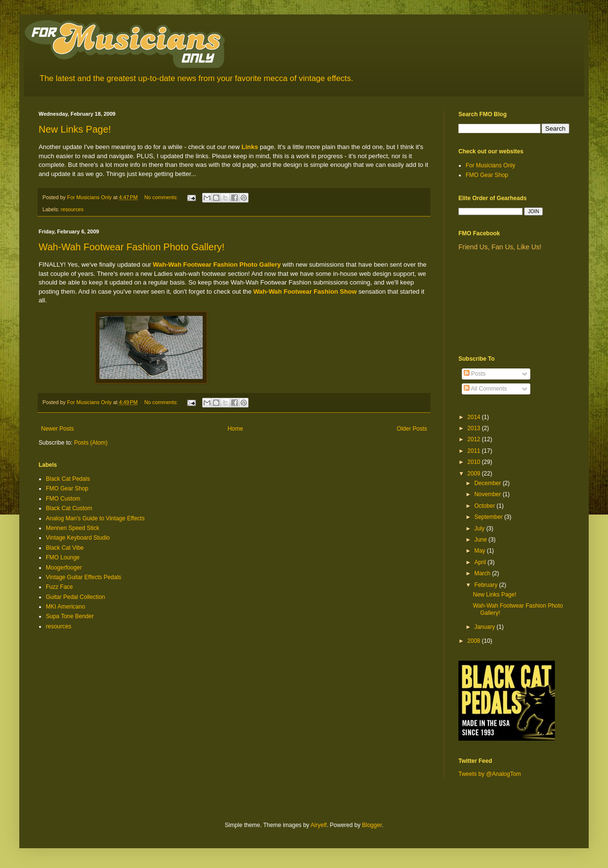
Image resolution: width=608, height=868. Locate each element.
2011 (475, 451)
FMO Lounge (63, 557)
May (481, 551)
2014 (475, 417)
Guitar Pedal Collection (76, 597)
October (485, 506)
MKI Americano (65, 607)
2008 (475, 641)
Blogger (372, 825)
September (489, 517)
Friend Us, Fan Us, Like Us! (500, 247)
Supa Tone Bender (70, 616)
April (481, 562)
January (485, 627)
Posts (475, 374)
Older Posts (412, 429)
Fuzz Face (59, 587)
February (487, 585)
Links (249, 147)
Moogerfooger (64, 568)
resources (72, 209)
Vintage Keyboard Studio (78, 538)
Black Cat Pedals (68, 479)
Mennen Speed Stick (73, 528)
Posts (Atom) (90, 443)
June (481, 540)
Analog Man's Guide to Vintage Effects (95, 518)
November (489, 494)
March (483, 573)
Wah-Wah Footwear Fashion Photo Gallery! (131, 247)
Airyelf (319, 825)
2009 (475, 474)
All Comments (485, 389)
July (480, 529)
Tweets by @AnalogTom (490, 774)
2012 (475, 439)
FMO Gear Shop (67, 488)
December (489, 483)
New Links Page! (75, 129)
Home (235, 429)
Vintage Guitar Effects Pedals (83, 577)
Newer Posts (57, 429)
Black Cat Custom (69, 508)
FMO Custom (63, 499)
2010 (475, 462)
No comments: (162, 197)
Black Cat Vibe (65, 548)
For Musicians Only (491, 165)
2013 (475, 428)
